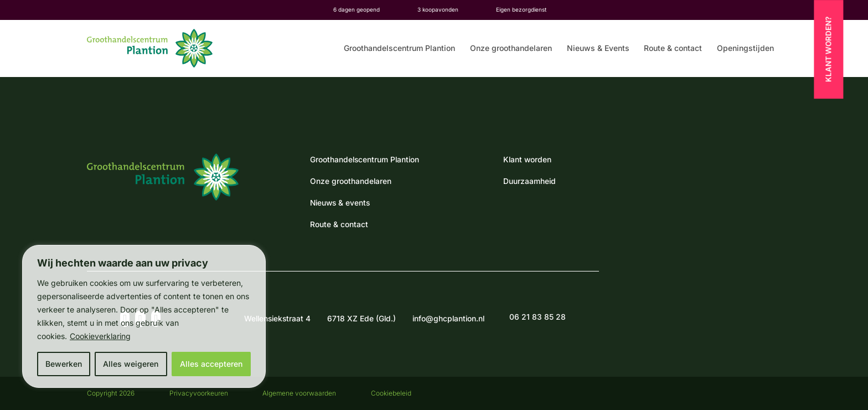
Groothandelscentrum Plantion (399, 48)
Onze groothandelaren (511, 48)
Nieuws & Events (598, 48)
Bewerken (64, 364)
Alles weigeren (131, 364)
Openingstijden (745, 48)
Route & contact (673, 48)
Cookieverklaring (100, 336)
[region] (144, 316)
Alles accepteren (211, 364)
